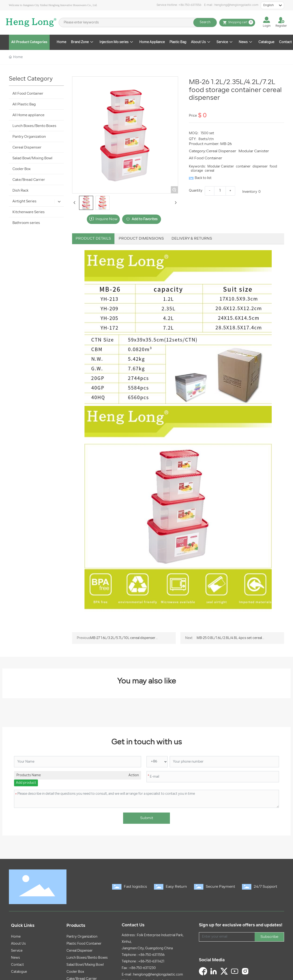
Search (205, 22)
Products (76, 926)
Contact (17, 965)
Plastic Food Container (84, 944)
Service (17, 951)
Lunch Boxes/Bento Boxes (87, 958)
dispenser (260, 167)
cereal (209, 171)
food (273, 167)
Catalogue (19, 972)
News (15, 958)
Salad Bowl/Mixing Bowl (85, 965)
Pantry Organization (82, 937)
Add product (26, 783)
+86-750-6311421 (151, 962)
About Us (18, 944)
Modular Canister (254, 151)
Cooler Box (75, 972)
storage (197, 171)
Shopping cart (237, 23)
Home (16, 937)
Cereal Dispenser (221, 151)
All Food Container (205, 158)
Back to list (203, 178)
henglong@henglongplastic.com (236, 5)
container (243, 167)
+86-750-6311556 (190, 5)
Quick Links (23, 926)
